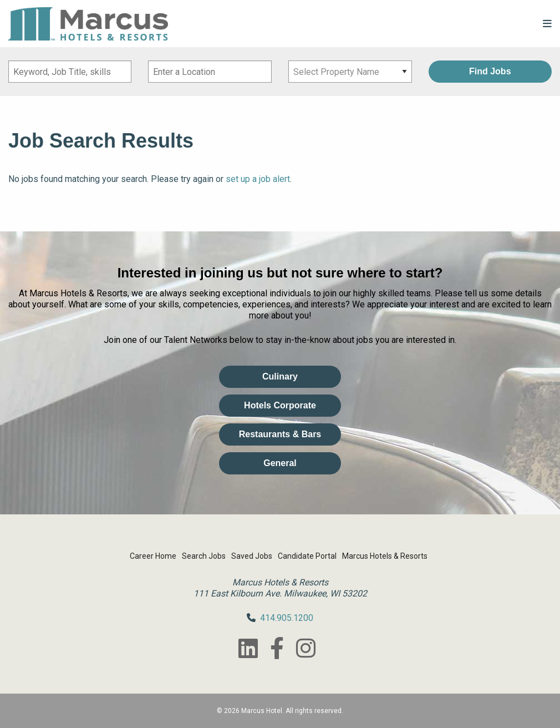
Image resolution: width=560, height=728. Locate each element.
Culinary (280, 376)
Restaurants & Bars (280, 434)
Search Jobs (204, 556)
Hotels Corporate (280, 405)
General (280, 463)
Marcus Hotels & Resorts (385, 556)
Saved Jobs (252, 556)
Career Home (153, 556)
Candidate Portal (307, 556)
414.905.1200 (287, 618)
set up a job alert (258, 179)
